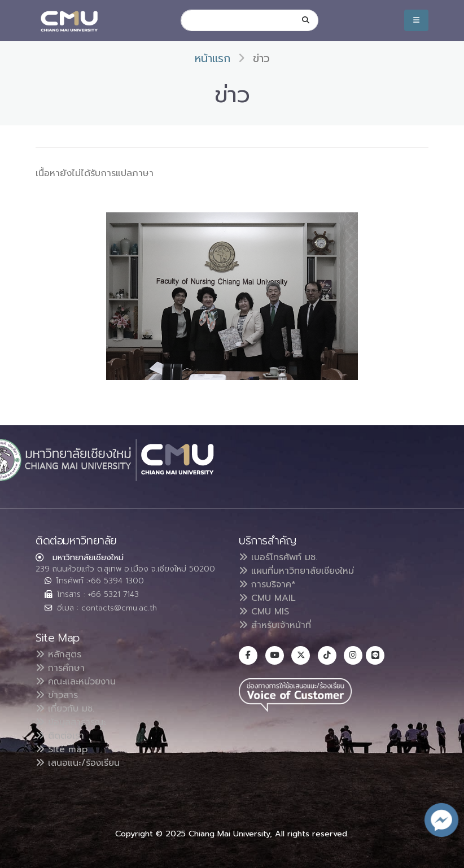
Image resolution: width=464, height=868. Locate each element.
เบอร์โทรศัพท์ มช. (278, 557)
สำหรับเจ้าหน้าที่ (275, 625)
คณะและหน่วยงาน (76, 682)
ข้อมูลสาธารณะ (71, 722)
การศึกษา (60, 668)
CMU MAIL (267, 598)
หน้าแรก (213, 58)
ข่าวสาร (57, 695)
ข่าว (261, 58)
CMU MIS (264, 612)
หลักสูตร (58, 655)
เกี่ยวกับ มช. (65, 709)
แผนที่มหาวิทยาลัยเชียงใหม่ (296, 571)
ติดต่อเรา (60, 736)
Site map (62, 749)
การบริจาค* (267, 585)
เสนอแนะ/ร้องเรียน (78, 763)
